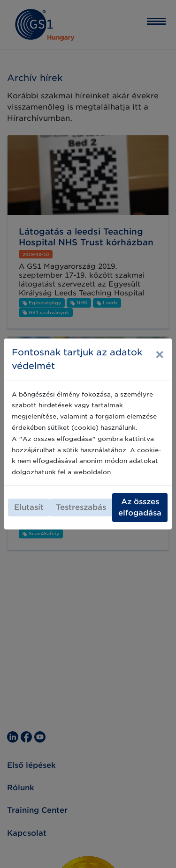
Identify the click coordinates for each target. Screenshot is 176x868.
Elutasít (29, 507)
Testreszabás (81, 507)
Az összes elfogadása (140, 507)
